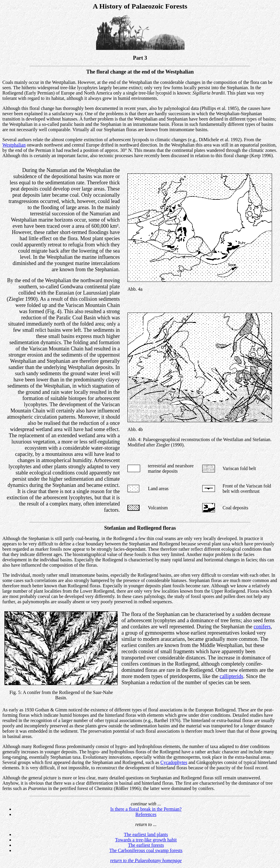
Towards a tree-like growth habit (146, 840)
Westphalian (14, 145)
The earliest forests (146, 845)
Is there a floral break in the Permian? (146, 809)
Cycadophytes (174, 762)
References (146, 814)
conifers (262, 627)
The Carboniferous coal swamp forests (146, 850)
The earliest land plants (146, 834)
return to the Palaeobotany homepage (146, 860)
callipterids (232, 676)
